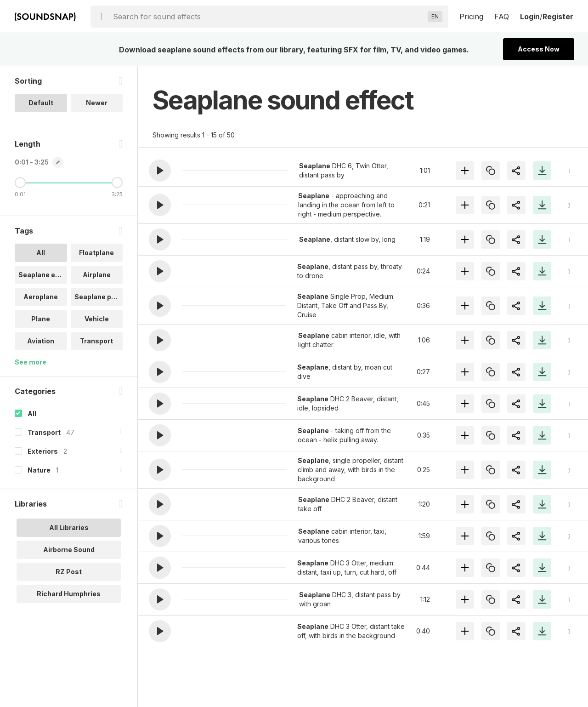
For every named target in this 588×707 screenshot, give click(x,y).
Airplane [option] (97, 275)
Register (558, 17)
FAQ (502, 17)
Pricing (471, 17)
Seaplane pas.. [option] (99, 297)
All (32, 413)
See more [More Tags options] (31, 362)
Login (530, 17)
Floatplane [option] (96, 253)
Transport (44, 432)
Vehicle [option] (97, 319)
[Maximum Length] (117, 182)
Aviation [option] (41, 341)
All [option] (41, 253)
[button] (160, 171)
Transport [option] (96, 341)
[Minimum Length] (20, 182)
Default (41, 103)
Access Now (539, 49)
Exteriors (43, 451)
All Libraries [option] (69, 527)
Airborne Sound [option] (69, 550)
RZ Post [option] (69, 572)
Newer (97, 103)
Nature (39, 470)
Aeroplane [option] (41, 297)
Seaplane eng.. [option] (43, 275)
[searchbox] (269, 17)
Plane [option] (41, 319)
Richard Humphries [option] (69, 594)
